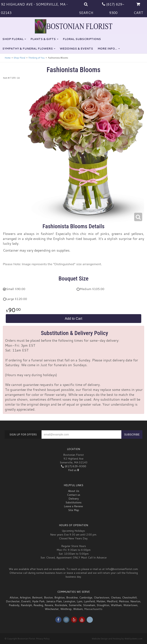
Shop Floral (13, 39)
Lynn (80, 601)
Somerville (75, 605)
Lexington (69, 601)
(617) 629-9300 (74, 466)
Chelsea (116, 598)
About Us (74, 491)
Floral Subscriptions (82, 39)
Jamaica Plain (54, 601)
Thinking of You (36, 58)
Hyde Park (38, 601)
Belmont (37, 598)
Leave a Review (73, 506)
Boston (48, 598)
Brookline (72, 598)
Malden (101, 601)
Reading (38, 605)
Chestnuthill (129, 598)
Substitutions (73, 502)
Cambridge (86, 598)
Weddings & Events (76, 49)
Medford (112, 601)
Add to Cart (73, 319)
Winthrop (66, 609)
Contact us (74, 495)
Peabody (14, 605)
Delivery (74, 499)
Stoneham (89, 605)
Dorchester (13, 601)
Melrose (124, 601)
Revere (49, 605)
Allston (14, 598)
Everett (26, 601)
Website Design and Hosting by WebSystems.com (117, 639)
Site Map (74, 510)
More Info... (107, 49)
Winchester (52, 609)
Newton (135, 601)
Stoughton (103, 605)
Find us (73, 470)
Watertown (130, 605)
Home (8, 58)
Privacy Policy (43, 639)
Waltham (116, 605)
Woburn (78, 609)
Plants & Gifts (43, 39)
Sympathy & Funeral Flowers (28, 49)
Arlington (25, 598)
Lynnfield (89, 601)
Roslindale (61, 605)
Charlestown (102, 598)
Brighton (60, 598)
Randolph (26, 605)
